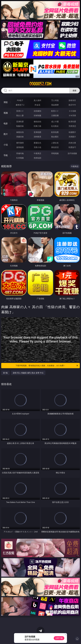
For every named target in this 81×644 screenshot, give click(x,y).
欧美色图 (55, 132)
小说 (6, 145)
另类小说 (37, 147)
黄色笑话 (55, 147)
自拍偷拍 (37, 111)
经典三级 (37, 126)
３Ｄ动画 (72, 111)
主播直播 (55, 115)
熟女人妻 (20, 115)
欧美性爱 (72, 122)
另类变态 (72, 126)
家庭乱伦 (37, 143)
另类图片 (72, 137)
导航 (6, 155)
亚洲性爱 (20, 122)
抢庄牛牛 (72, 105)
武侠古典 (72, 143)
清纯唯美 (37, 137)
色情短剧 (37, 158)
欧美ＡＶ (55, 111)
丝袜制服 (37, 115)
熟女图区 (55, 137)
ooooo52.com (40, 84)
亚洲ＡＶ (20, 111)
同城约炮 (20, 153)
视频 (6, 113)
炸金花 (37, 105)
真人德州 (37, 100)
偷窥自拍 (20, 132)
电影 (6, 123)
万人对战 (55, 100)
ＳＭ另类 (72, 115)
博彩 (6, 102)
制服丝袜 (20, 126)
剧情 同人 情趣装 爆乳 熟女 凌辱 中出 (28, 373)
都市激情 (20, 143)
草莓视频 (55, 153)
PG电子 (20, 100)
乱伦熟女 (55, 126)
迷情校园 (20, 147)
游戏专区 (72, 100)
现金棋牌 (55, 105)
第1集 (5, 373)
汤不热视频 (72, 153)
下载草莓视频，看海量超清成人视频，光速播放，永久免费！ (47, 366)
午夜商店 (37, 153)
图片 (6, 134)
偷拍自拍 (37, 122)
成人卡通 (55, 122)
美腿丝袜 (20, 137)
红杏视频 (20, 158)
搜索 (75, 90)
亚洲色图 (37, 132)
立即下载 (59, 638)
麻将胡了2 (20, 105)
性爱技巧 (72, 147)
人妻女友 (55, 143)
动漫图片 (72, 132)
